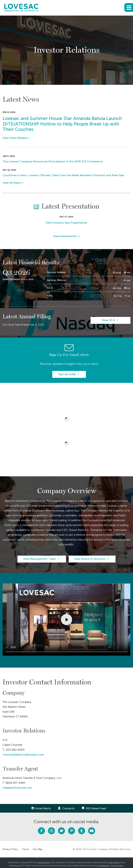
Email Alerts (43, 808)
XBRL (50, 296)
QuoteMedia (44, 862)
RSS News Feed (96, 808)
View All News (12, 183)
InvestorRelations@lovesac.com (23, 755)
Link (127, 280)
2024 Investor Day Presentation (66, 223)
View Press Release (15, 138)
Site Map (38, 849)
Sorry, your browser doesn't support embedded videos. (66, 619)
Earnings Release (56, 272)
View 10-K (108, 320)
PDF (127, 273)
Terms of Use (117, 866)
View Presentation (65, 236)
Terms (25, 849)
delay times (114, 862)
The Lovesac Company (95, 849)
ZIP (128, 296)
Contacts (68, 808)
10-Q (50, 288)
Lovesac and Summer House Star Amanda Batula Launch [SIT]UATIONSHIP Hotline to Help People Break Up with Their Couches (62, 124)
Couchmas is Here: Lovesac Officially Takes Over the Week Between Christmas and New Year (63, 175)
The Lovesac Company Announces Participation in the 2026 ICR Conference (53, 161)
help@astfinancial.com (17, 788)
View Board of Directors (90, 559)
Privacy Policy (10, 849)
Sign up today (67, 374)
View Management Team (40, 559)
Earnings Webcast (57, 280)
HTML (117, 273)
